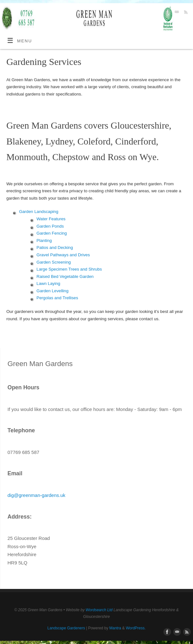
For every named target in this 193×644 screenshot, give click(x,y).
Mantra (115, 628)
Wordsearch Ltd (99, 610)
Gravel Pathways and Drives (63, 255)
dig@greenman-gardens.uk (37, 495)
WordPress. (136, 628)
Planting (44, 241)
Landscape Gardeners (66, 628)
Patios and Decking (55, 248)
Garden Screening (54, 262)
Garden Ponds (50, 226)
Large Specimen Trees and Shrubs (69, 269)
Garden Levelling (53, 291)
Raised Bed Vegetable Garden (65, 276)
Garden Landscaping (39, 212)
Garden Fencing (52, 233)
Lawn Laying (48, 283)
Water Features (51, 219)
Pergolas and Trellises (57, 298)
